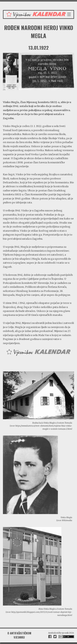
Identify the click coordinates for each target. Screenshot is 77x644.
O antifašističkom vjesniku (19, 635)
